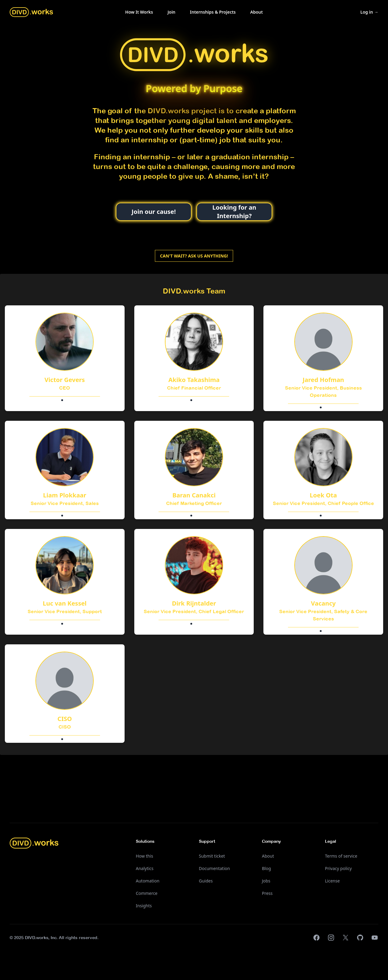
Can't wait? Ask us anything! (194, 256)
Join (172, 12)
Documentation (214, 868)
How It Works (139, 12)
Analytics (145, 868)
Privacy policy (338, 868)
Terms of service (341, 856)
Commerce (147, 893)
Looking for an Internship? (234, 212)
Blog (266, 868)
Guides (206, 881)
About (257, 12)
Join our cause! (154, 212)
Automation (148, 881)
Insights (144, 906)
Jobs (266, 881)
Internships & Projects (213, 12)
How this (144, 856)
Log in (369, 12)
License (332, 881)
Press (267, 893)
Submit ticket (212, 856)
